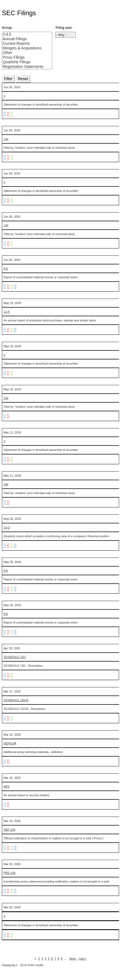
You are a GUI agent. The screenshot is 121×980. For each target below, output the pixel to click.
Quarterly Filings (23, 62)
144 (6, 139)
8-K (6, 268)
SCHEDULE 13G (15, 657)
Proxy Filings (23, 57)
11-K (7, 312)
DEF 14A (9, 830)
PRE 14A (10, 873)
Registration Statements (23, 67)
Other (23, 53)
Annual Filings (23, 39)
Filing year (64, 28)
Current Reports (23, 44)
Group (7, 28)
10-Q (7, 527)
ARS (7, 786)
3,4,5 (23, 34)
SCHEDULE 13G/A (16, 700)
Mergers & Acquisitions (23, 48)
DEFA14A (10, 743)
